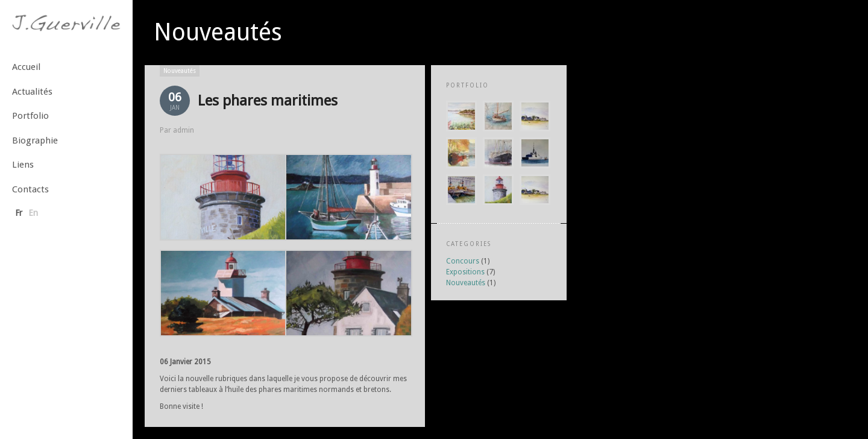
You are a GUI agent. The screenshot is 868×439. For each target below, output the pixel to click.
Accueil (26, 67)
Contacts (30, 189)
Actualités (32, 92)
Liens (23, 165)
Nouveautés (180, 71)
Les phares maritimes (268, 101)
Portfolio (30, 116)
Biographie (35, 141)
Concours (463, 261)
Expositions (465, 272)
